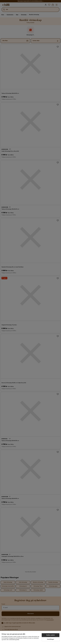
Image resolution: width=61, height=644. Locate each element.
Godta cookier (51, 635)
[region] (30, 637)
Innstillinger (51, 639)
